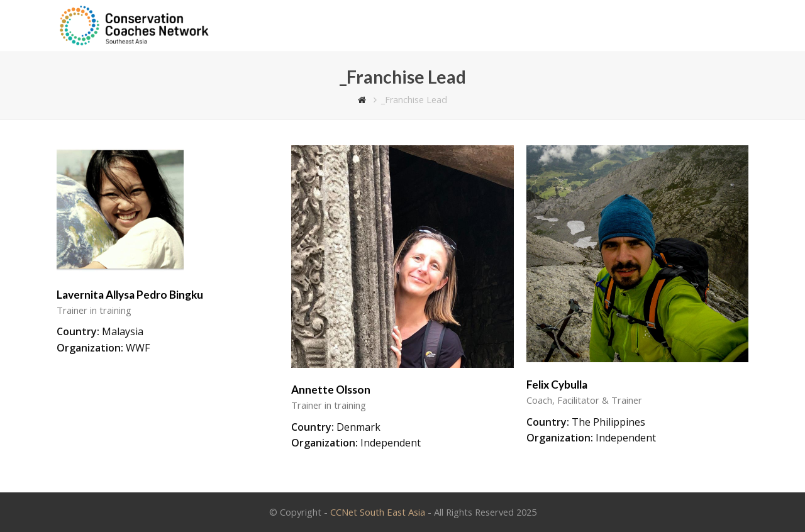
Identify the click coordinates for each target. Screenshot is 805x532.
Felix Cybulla (557, 385)
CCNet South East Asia (378, 512)
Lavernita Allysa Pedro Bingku (130, 295)
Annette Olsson (331, 390)
